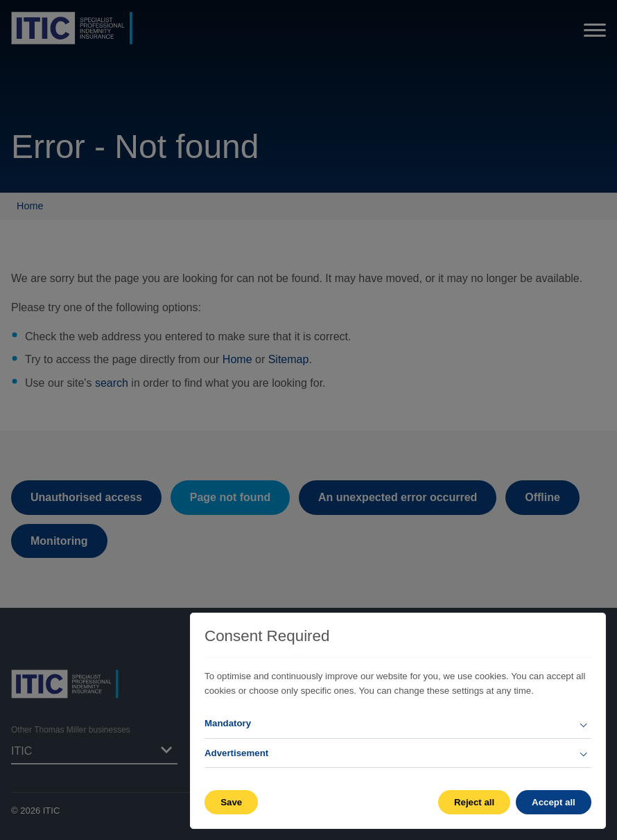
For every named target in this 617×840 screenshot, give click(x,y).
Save (231, 802)
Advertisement (236, 753)
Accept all (554, 802)
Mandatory (228, 723)
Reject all (473, 802)
